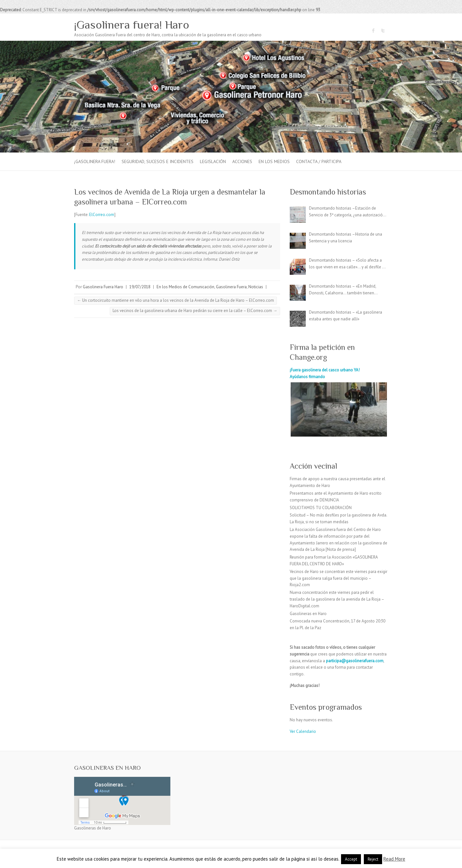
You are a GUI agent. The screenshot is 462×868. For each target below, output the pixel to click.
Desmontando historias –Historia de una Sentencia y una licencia (346, 238)
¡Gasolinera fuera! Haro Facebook (373, 30)
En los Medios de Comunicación (185, 287)
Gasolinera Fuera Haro (103, 287)
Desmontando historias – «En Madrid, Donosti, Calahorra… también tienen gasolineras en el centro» (342, 290)
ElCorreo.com (102, 215)
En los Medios (274, 161)
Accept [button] (351, 859)
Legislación (213, 161)
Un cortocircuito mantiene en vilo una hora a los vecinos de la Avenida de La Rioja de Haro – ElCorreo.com (175, 300)
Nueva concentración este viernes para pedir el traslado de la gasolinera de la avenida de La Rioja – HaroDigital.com (337, 599)
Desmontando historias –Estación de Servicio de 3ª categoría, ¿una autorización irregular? (347, 212)
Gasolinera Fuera (231, 287)
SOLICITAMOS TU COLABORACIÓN (321, 508)
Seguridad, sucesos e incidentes (158, 161)
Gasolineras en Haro (308, 614)
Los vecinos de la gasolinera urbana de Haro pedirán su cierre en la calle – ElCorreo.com (195, 311)
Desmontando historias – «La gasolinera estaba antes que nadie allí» (346, 316)
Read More (394, 859)
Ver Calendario (303, 731)
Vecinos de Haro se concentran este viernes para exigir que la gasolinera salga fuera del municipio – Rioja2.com (338, 578)
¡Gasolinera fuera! (95, 161)
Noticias (256, 287)
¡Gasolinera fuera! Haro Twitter (383, 30)
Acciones (242, 161)
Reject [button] (373, 859)
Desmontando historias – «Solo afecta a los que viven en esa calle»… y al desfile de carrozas (348, 264)
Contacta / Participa (319, 161)
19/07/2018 (140, 287)
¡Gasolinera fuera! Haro (132, 25)
